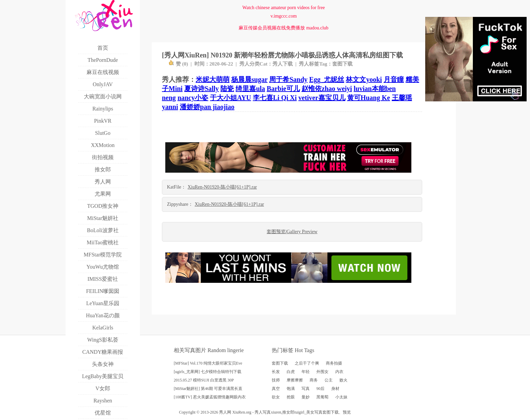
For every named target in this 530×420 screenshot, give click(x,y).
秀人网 (225, 412)
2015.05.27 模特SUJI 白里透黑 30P (204, 380)
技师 (276, 380)
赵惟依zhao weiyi (327, 89)
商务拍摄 (334, 363)
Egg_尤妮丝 (327, 79)
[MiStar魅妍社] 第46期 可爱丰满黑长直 (208, 389)
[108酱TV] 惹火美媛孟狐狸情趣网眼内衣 (210, 397)
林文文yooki (364, 79)
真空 (276, 389)
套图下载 (342, 64)
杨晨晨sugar (249, 79)
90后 (320, 389)
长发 (276, 372)
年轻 (306, 372)
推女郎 (288, 412)
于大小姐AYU (231, 98)
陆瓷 (227, 89)
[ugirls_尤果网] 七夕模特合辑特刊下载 (208, 372)
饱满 (291, 389)
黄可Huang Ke (369, 98)
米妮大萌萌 (213, 79)
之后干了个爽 (307, 363)
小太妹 (341, 397)
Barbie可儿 (283, 89)
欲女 (276, 397)
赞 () (178, 64)
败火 (343, 380)
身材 (335, 389)
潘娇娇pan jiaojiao (207, 107)
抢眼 (291, 397)
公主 (329, 380)
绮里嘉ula (250, 89)
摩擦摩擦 (295, 380)
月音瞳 (394, 79)
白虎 (291, 372)
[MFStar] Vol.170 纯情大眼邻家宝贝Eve (208, 363)
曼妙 (306, 397)
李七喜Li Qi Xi (275, 98)
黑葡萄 (322, 397)
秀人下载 (283, 64)
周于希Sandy (288, 79)
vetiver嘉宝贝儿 (322, 98)
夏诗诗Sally (201, 89)
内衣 (339, 372)
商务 (314, 380)
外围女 (322, 372)
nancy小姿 (193, 98)
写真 (306, 389)
